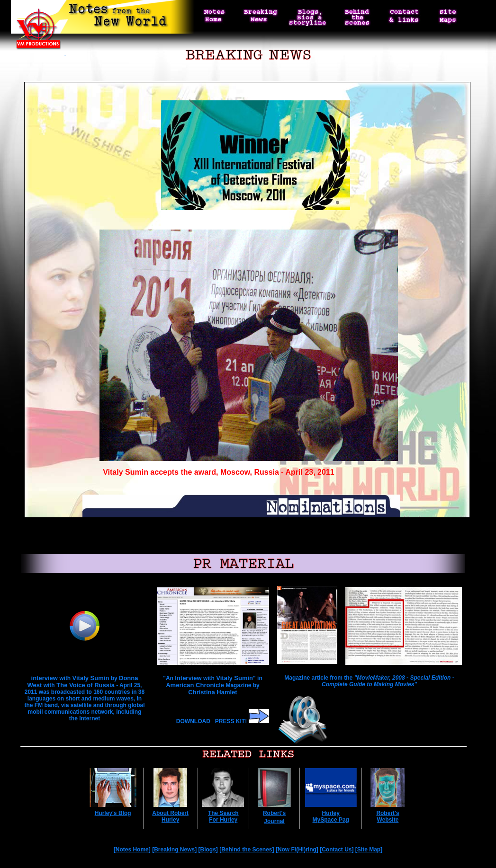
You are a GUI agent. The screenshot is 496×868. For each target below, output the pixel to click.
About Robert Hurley (170, 816)
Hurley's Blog (113, 813)
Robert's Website (388, 816)
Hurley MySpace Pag (331, 816)
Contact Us (337, 850)
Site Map (369, 850)
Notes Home (132, 850)
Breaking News (174, 850)
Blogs (208, 850)
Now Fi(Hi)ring (297, 850)
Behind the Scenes (247, 850)
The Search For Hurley (223, 816)
